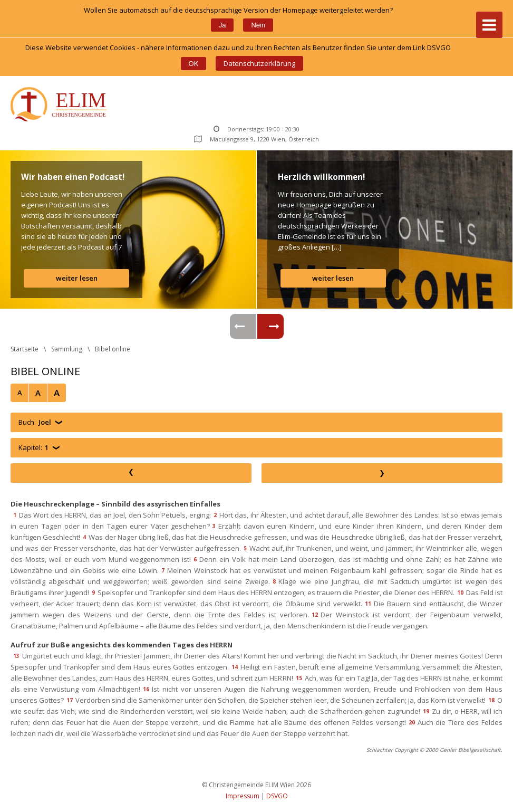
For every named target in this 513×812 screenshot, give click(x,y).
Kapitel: (33, 448)
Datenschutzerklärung (259, 63)
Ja (222, 25)
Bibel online (113, 349)
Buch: (35, 422)
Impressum (243, 796)
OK (194, 64)
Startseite (25, 349)
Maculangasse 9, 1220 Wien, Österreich (256, 139)
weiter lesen (77, 278)
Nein (258, 25)
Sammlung (67, 349)
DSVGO (277, 796)
